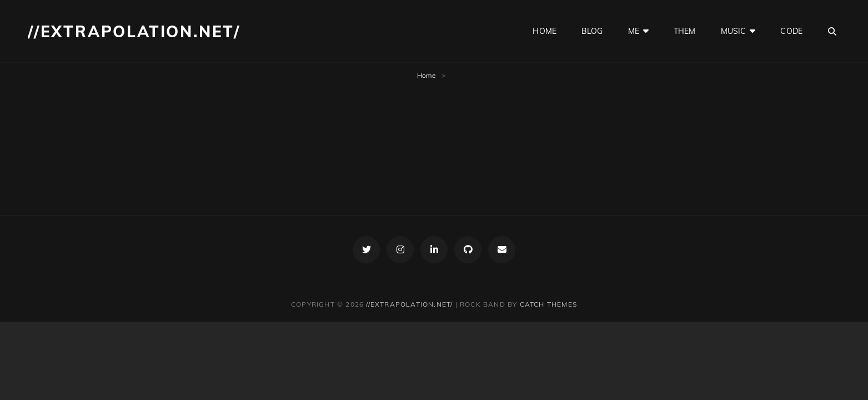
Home (427, 75)
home (545, 31)
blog (592, 31)
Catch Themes (548, 304)
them (685, 31)
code (791, 31)
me (634, 31)
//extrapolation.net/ (134, 31)
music (734, 31)
